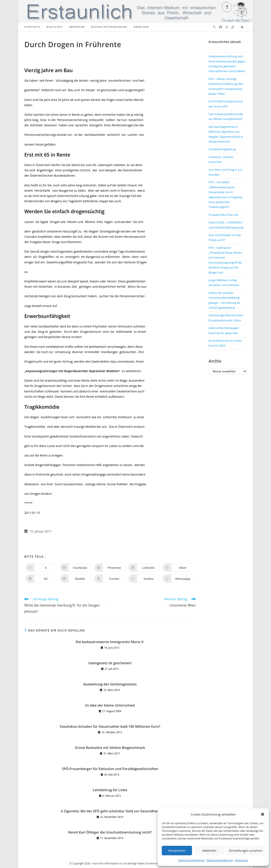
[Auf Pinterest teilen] (110, 568)
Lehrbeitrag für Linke (110, 790)
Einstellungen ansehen (246, 850)
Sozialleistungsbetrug (222, 149)
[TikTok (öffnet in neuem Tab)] (233, 27)
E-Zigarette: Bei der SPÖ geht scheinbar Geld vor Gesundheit (110, 811)
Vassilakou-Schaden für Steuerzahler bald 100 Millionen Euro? (110, 726)
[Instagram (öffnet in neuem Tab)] (227, 27)
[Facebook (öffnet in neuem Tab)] (221, 27)
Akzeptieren (177, 850)
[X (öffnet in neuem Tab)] (214, 27)
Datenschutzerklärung (191, 860)
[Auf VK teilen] (41, 579)
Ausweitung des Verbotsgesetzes (110, 684)
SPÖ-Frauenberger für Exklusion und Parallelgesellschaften (110, 769)
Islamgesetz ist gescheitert (110, 663)
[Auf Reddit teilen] (76, 579)
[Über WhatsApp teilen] (178, 579)
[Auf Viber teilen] (178, 568)
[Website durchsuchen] (242, 27)
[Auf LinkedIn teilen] (144, 568)
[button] (263, 814)
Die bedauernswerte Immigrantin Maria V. (110, 642)
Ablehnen (209, 850)
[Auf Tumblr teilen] (110, 579)
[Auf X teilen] (41, 568)
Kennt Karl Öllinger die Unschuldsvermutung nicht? (110, 832)
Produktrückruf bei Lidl (223, 215)
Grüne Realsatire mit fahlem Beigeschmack (110, 748)
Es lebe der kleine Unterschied (110, 705)
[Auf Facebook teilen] (76, 568)
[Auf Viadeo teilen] (144, 579)
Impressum (241, 860)
